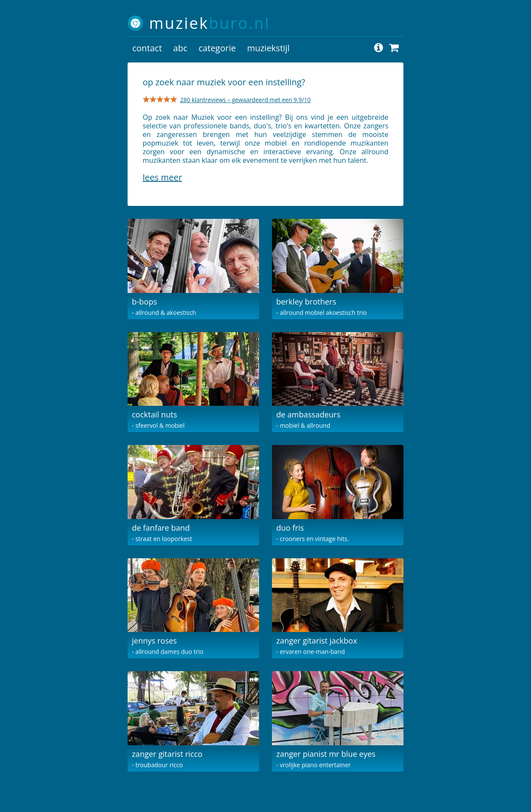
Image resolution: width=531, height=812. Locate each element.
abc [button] (180, 48)
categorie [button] (217, 48)
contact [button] (147, 48)
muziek (210, 23)
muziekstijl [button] (268, 48)
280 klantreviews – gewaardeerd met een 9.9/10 (245, 100)
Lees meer (162, 177)
